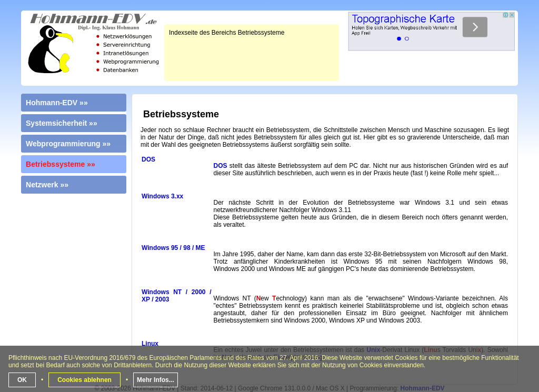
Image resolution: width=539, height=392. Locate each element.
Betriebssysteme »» (61, 164)
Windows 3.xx (162, 196)
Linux (150, 344)
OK (22, 380)
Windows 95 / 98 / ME (173, 248)
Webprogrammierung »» (68, 144)
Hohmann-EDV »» (57, 103)
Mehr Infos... (156, 380)
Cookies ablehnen (84, 380)
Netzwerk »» (47, 185)
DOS (148, 159)
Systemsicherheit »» (62, 123)
